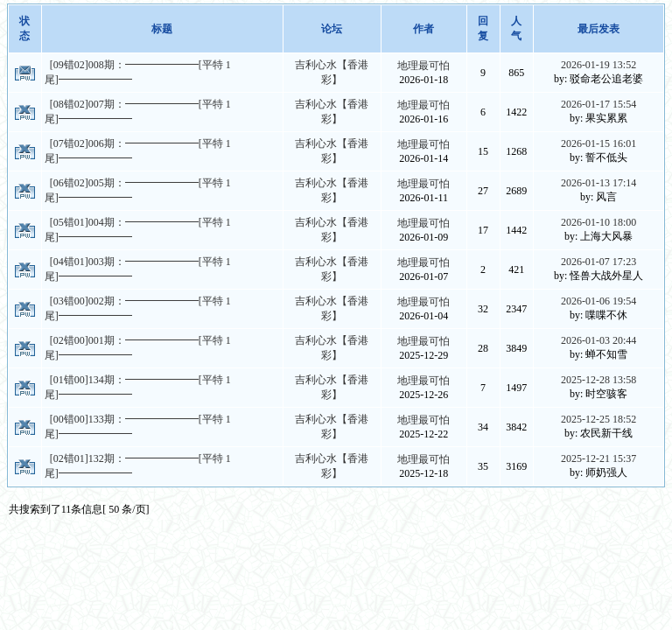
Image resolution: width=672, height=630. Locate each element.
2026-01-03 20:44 (598, 340)
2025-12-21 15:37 (598, 458)
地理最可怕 (423, 66)
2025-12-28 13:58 (598, 380)
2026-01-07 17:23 (598, 262)
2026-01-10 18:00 (598, 222)
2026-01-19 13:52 (598, 65)
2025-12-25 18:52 (598, 419)
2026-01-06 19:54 (598, 301)
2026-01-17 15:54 (598, 104)
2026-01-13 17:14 (598, 183)
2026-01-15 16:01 (598, 143)
